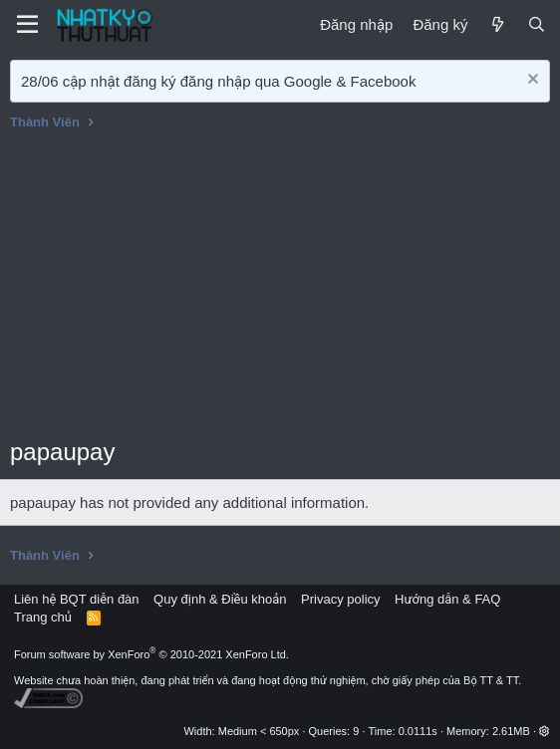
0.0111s (418, 731)
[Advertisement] (280, 286)
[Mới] (497, 24)
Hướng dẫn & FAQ (447, 599)
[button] (545, 731)
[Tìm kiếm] (537, 24)
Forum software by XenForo (151, 654)
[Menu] (27, 25)
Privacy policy (340, 599)
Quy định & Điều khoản (220, 599)
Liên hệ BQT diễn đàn (77, 599)
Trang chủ (43, 617)
